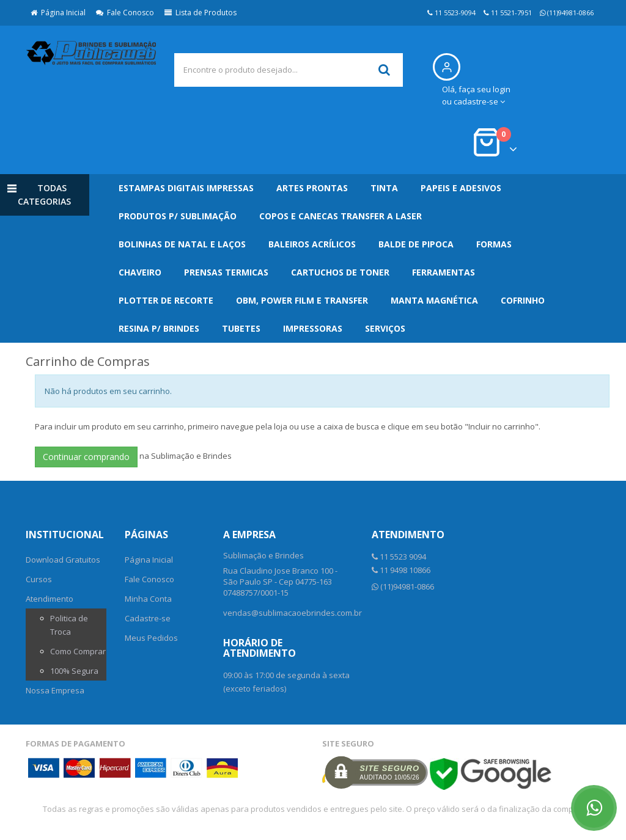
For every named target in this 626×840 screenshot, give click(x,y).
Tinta (384, 188)
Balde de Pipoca (416, 244)
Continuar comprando (86, 457)
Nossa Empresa (55, 690)
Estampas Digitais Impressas (186, 188)
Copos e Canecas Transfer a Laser (341, 216)
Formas (494, 244)
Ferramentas (444, 272)
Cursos (39, 579)
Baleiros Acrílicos (312, 244)
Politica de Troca (69, 625)
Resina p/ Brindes (159, 328)
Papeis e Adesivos (461, 188)
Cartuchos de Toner (340, 272)
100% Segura (74, 671)
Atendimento (50, 599)
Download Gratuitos (63, 560)
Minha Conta (148, 599)
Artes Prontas (312, 188)
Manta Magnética (434, 300)
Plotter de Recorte (166, 300)
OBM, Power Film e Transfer (302, 300)
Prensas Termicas (226, 272)
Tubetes (241, 328)
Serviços (385, 328)
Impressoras (313, 328)
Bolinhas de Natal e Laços (182, 244)
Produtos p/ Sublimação (178, 216)
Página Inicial (58, 13)
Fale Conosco (125, 13)
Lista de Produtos (201, 13)
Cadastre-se (148, 618)
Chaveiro (140, 272)
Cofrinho (523, 300)
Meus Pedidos (151, 638)
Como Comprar (78, 651)
